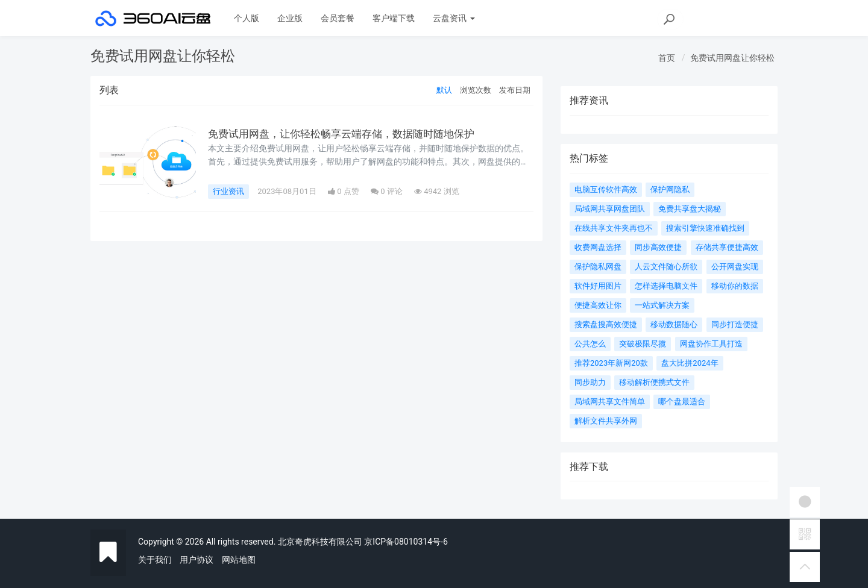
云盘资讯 (454, 18)
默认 (444, 90)
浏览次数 (476, 90)
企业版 (290, 18)
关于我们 (155, 560)
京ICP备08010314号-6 (406, 542)
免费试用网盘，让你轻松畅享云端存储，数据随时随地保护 (349, 134)
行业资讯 (228, 191)
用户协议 (197, 560)
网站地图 (239, 560)
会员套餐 (338, 18)
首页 (667, 58)
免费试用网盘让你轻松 (732, 58)
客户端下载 (394, 18)
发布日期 (515, 90)
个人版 (247, 18)
